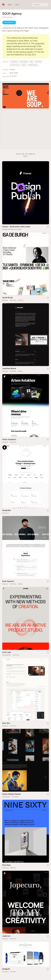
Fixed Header (24, 62)
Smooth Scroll (15, 65)
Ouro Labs (7, 652)
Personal (5, 300)
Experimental (7, 655)
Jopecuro (6, 936)
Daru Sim (6, 723)
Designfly (6, 969)
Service (21, 300)
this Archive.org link (24, 52)
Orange (16, 73)
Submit (25, 156)
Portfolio (12, 69)
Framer (5, 376)
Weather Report (33, 65)
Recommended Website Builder (12, 229)
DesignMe (6, 510)
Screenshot (9, 22)
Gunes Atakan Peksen (11, 794)
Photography (6, 797)
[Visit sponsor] (48, 227)
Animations (14, 62)
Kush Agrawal (8, 581)
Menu (10, 5)
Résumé (20, 371)
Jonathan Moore (9, 368)
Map (32, 62)
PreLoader (38, 62)
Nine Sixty (6, 865)
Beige (11, 73)
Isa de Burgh (7, 298)
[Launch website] (48, 298)
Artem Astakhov (9, 439)
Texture (24, 65)
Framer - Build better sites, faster (16, 227)
